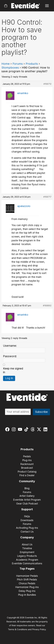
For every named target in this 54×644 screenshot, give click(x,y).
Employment (27, 552)
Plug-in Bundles (27, 595)
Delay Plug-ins (27, 591)
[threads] (33, 429)
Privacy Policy (39, 629)
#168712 (47, 84)
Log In (9, 378)
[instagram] (14, 429)
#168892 (47, 306)
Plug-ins (27, 460)
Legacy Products (27, 556)
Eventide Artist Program (27, 500)
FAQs (27, 516)
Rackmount (27, 464)
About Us (27, 545)
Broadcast (27, 468)
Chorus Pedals (27, 583)
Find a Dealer (27, 475)
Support (27, 509)
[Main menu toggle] (47, 6)
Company (27, 537)
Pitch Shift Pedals (27, 580)
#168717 (47, 197)
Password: (10, 356)
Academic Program (27, 560)
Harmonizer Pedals (27, 576)
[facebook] (8, 429)
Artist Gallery (27, 496)
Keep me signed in (13, 370)
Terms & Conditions (18, 629)
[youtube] (21, 429)
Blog (27, 488)
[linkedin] (46, 429)
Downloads (27, 520)
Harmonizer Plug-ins (27, 587)
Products (32, 64)
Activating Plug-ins (27, 528)
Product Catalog (27, 472)
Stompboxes (10, 68)
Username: (10, 346)
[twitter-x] (40, 429)
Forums (18, 64)
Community (27, 481)
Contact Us (27, 532)
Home (6, 64)
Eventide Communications (27, 563)
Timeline (27, 548)
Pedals (27, 456)
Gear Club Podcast (27, 504)
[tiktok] (27, 429)
